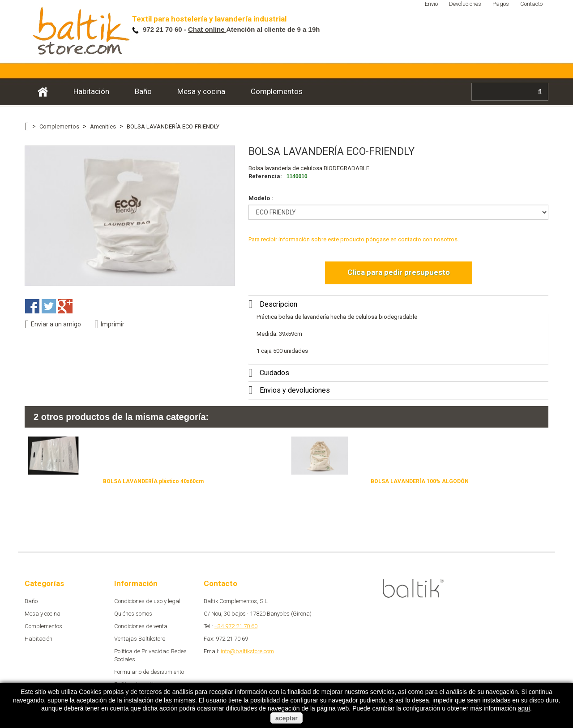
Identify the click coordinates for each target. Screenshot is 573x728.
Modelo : (261, 198)
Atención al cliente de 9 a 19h (254, 29)
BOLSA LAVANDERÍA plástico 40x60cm (153, 481)
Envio (431, 4)
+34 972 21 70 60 (236, 626)
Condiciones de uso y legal (147, 601)
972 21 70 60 (163, 29)
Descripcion (278, 304)
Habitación (91, 91)
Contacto (531, 4)
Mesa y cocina (201, 91)
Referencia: (265, 176)
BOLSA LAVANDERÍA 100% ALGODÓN (420, 481)
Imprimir (109, 324)
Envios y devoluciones (295, 390)
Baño (143, 91)
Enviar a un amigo (53, 324)
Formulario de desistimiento (149, 672)
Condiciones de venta (141, 626)
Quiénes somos (133, 614)
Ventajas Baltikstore (140, 639)
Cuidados (274, 373)
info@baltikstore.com (247, 651)
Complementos (277, 91)
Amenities (103, 126)
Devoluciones (465, 4)
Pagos (501, 4)
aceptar (286, 718)
